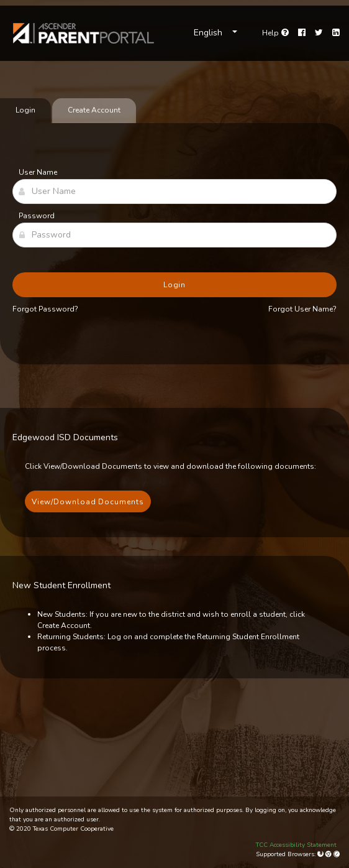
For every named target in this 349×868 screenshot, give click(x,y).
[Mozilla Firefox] (321, 854)
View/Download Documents (88, 502)
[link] (84, 33)
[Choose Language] (215, 33)
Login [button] (175, 285)
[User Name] (175, 192)
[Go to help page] (275, 33)
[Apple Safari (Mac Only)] (337, 854)
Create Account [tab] (94, 110)
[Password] (175, 235)
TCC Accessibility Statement (296, 845)
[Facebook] (302, 33)
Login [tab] (25, 110)
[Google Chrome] (329, 854)
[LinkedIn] (336, 33)
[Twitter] (319, 33)
